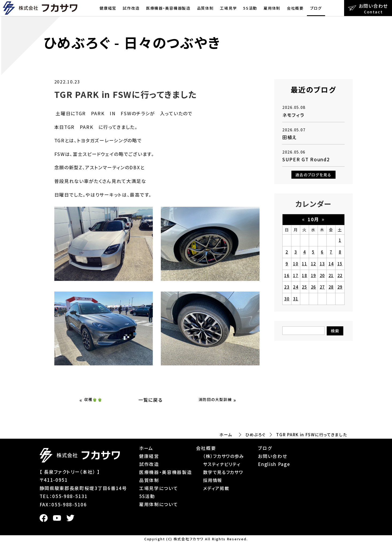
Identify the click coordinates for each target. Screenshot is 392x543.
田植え (290, 137)
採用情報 (213, 480)
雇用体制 (272, 8)
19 (313, 275)
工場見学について (159, 488)
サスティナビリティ (222, 464)
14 (331, 264)
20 (322, 275)
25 (304, 287)
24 (296, 287)
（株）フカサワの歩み (224, 456)
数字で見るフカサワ (223, 472)
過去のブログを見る (313, 175)
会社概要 (295, 8)
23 (287, 287)
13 (322, 264)
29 (340, 287)
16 (287, 275)
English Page (274, 464)
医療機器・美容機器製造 (168, 8)
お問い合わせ (273, 456)
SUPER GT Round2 (306, 159)
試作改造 (131, 8)
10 (296, 264)
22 (340, 275)
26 (313, 287)
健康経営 (108, 8)
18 (304, 275)
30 (287, 299)
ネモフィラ (293, 115)
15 (340, 264)
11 (304, 264)
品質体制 (205, 8)
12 (313, 264)
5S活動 (250, 8)
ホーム (226, 435)
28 (331, 287)
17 (296, 275)
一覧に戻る (151, 400)
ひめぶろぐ (256, 435)
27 (322, 287)
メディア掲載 (216, 488)
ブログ (316, 8)
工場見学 (228, 8)
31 (296, 299)
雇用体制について (159, 504)
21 (331, 275)
